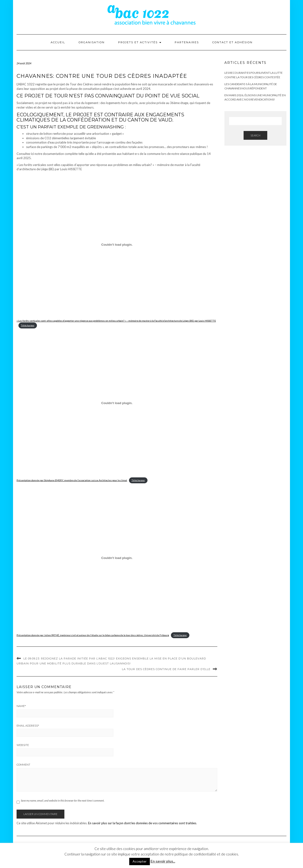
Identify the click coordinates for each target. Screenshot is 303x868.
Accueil (58, 42)
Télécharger (28, 325)
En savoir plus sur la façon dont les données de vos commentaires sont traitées (142, 823)
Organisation (92, 42)
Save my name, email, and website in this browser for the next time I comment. (63, 800)
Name (21, 706)
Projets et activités (140, 42)
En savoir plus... (163, 861)
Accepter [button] (140, 861)
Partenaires (187, 42)
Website (23, 745)
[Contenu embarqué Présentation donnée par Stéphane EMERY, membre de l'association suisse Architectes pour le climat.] (117, 403)
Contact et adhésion (232, 42)
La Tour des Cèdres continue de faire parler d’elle (166, 669)
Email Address (28, 726)
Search (255, 135)
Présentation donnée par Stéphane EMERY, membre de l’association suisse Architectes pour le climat (72, 480)
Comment (23, 765)
